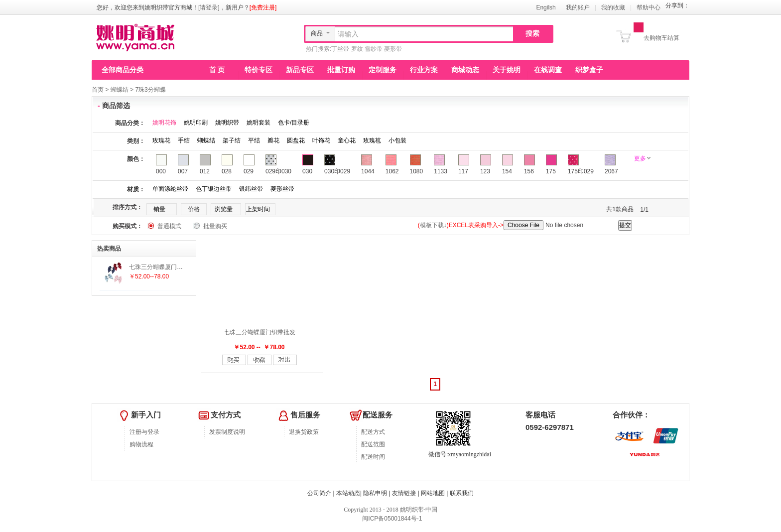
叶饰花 (321, 140)
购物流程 (141, 444)
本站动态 (348, 493)
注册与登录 (144, 432)
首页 (98, 90)
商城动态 (465, 70)
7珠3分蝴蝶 (150, 90)
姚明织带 (227, 123)
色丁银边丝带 (214, 189)
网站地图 (433, 493)
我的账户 (578, 7)
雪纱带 (374, 49)
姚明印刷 (196, 123)
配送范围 (373, 444)
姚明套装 (259, 123)
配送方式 (373, 432)
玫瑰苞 (372, 140)
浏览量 (224, 209)
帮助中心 (649, 7)
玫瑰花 (161, 140)
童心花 (347, 140)
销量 (159, 209)
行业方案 (424, 70)
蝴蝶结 (120, 90)
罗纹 (357, 49)
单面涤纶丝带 (170, 189)
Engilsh (546, 7)
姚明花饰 (164, 123)
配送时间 (373, 457)
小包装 (397, 140)
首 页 (217, 70)
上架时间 (258, 209)
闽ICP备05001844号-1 (391, 519)
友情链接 (404, 493)
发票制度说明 (227, 432)
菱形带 (393, 49)
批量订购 (341, 70)
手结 (184, 140)
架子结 (232, 140)
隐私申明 (375, 493)
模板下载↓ (433, 225)
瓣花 (273, 140)
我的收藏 (613, 7)
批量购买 (215, 226)
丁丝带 (340, 49)
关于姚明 (507, 70)
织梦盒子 (589, 70)
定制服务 (383, 70)
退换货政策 (304, 432)
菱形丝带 (282, 189)
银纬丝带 (251, 189)
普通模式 (169, 226)
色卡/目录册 (294, 123)
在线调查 (548, 70)
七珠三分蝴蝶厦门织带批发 (260, 332)
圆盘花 (296, 140)
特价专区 (259, 70)
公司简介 (319, 493)
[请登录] (209, 7)
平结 (254, 140)
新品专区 (300, 70)
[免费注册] (263, 7)
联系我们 (462, 493)
